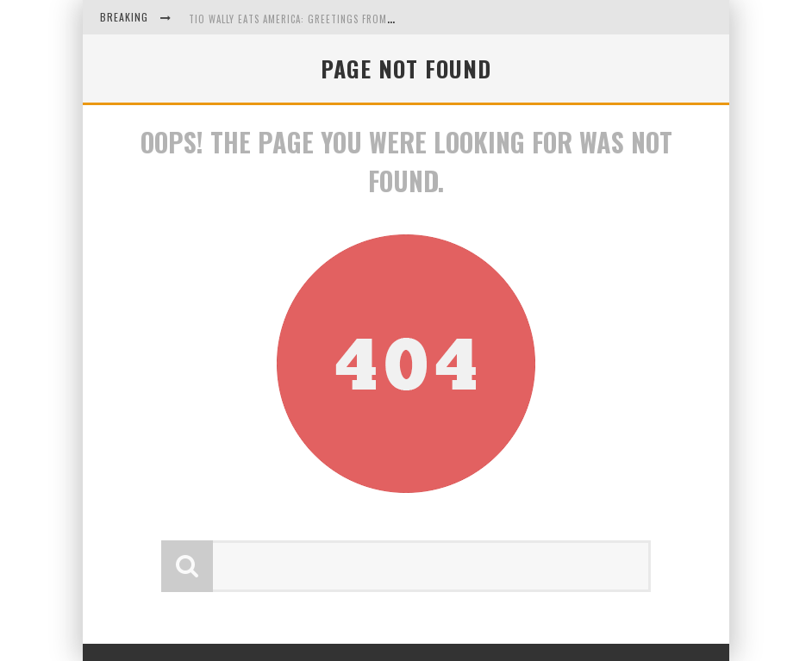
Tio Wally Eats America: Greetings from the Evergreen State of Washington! (383, 19)
